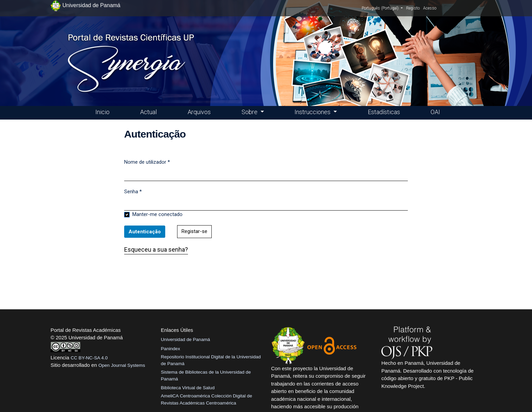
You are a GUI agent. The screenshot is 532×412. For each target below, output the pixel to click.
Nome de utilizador (147, 162)
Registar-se (194, 231)
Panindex (170, 349)
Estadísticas (384, 112)
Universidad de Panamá (185, 339)
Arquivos (199, 112)
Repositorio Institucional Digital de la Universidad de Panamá (211, 360)
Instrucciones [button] (313, 112)
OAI (435, 112)
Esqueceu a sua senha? (156, 249)
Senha (133, 191)
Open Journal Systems (122, 365)
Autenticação (145, 232)
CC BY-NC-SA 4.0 (89, 358)
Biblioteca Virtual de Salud (188, 388)
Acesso (430, 8)
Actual (148, 112)
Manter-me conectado (157, 214)
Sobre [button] (250, 112)
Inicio (102, 112)
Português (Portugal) (382, 8)
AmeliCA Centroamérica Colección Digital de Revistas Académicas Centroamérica (206, 399)
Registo (413, 8)
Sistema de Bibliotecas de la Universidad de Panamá (206, 375)
